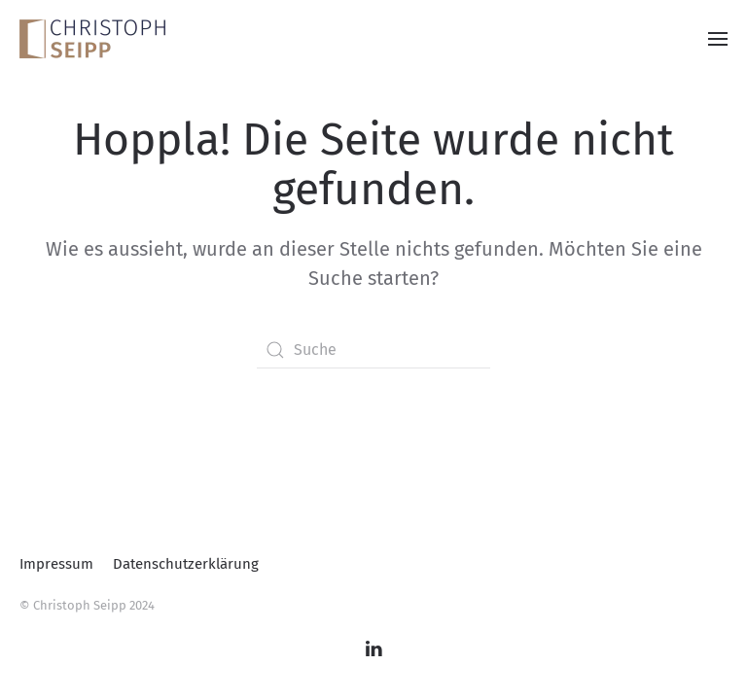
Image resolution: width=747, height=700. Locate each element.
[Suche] (373, 350)
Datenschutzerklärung (186, 564)
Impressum (56, 564)
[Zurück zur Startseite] (92, 38)
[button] (718, 38)
